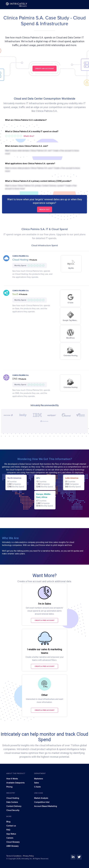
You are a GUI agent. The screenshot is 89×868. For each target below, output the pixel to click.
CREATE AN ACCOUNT (45, 69)
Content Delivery (14, 806)
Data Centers (12, 802)
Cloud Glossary (13, 842)
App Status (11, 834)
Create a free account (45, 620)
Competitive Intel (42, 802)
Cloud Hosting (21, 260)
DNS (15, 379)
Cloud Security (13, 810)
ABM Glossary (12, 846)
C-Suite (37, 787)
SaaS (16, 294)
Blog (8, 822)
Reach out (45, 209)
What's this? (29, 136)
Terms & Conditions (14, 856)
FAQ (8, 830)
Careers (10, 838)
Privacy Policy (28, 856)
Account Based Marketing (46, 806)
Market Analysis (41, 798)
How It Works (12, 779)
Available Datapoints (15, 783)
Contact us (11, 826)
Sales (36, 783)
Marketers (38, 779)
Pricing (9, 787)
